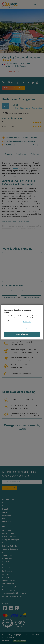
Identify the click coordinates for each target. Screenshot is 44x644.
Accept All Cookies (22, 334)
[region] (22, 322)
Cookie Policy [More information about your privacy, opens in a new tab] (27, 322)
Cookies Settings (22, 328)
